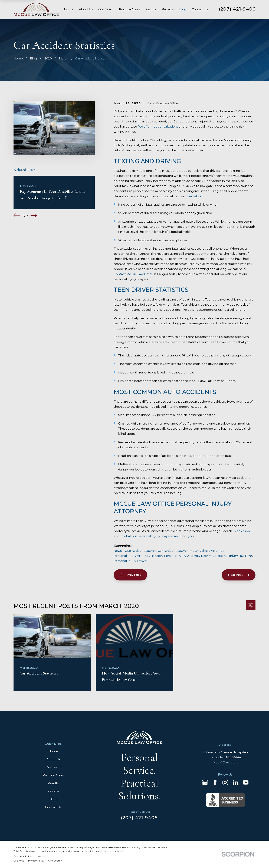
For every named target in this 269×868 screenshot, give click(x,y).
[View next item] (34, 215)
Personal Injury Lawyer (131, 561)
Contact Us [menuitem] (200, 9)
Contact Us (53, 807)
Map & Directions (225, 762)
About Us (53, 759)
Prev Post (131, 575)
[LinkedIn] (236, 782)
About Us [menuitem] (86, 9)
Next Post (239, 575)
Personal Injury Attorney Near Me (189, 556)
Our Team (53, 767)
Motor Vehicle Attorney (207, 551)
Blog (53, 799)
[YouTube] (246, 782)
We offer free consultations (159, 126)
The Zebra (193, 196)
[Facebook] (215, 782)
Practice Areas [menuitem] (129, 9)
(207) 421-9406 (237, 9)
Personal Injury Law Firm (234, 556)
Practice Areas (53, 775)
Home (53, 751)
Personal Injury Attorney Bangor (138, 556)
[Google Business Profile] (205, 782)
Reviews (53, 791)
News (118, 551)
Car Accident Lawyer (173, 551)
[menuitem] (19, 861)
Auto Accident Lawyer (140, 551)
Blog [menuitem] (183, 9)
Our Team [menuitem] (106, 9)
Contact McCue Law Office (133, 274)
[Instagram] (225, 782)
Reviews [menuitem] (168, 9)
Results (53, 783)
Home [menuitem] (69, 9)
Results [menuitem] (151, 9)
